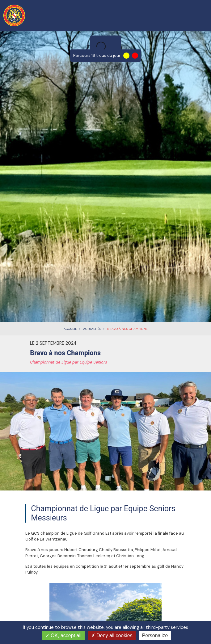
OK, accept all (63, 636)
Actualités (92, 329)
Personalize (155, 636)
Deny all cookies (112, 636)
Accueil (70, 329)
